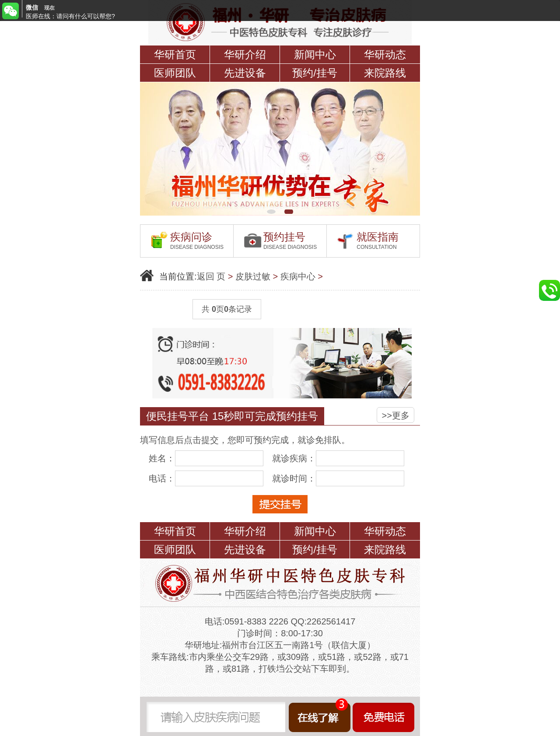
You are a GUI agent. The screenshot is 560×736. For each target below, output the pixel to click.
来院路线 (385, 73)
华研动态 (385, 54)
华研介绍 (245, 54)
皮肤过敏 (253, 276)
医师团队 (175, 73)
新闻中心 (315, 54)
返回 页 (211, 276)
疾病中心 (298, 276)
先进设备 (245, 73)
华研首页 (175, 54)
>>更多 (396, 415)
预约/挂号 (315, 73)
